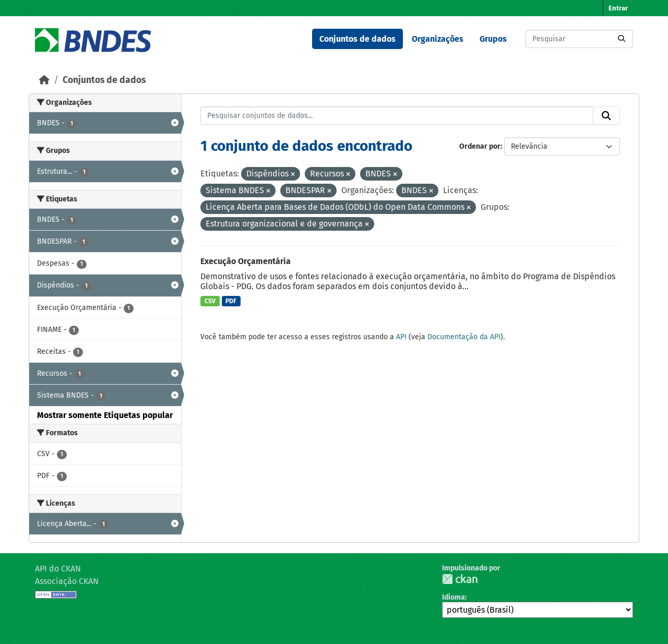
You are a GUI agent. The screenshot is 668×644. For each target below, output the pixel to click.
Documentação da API (464, 337)
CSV (210, 301)
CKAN (460, 579)
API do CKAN (58, 569)
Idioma (454, 597)
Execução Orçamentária (246, 261)
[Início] (44, 80)
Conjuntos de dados (357, 39)
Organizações (438, 39)
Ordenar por (480, 146)
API (401, 337)
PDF (231, 301)
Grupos (493, 39)
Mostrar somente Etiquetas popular (105, 415)
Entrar (618, 8)
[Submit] (622, 39)
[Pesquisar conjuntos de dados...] (579, 39)
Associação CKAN (67, 581)
